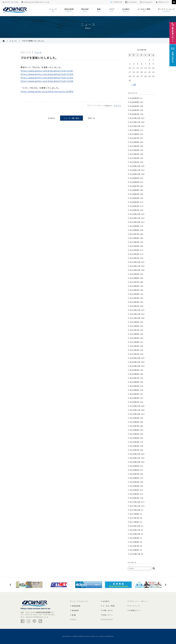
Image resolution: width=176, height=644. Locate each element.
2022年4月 (134, 294)
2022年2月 (134, 302)
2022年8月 (134, 278)
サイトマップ (134, 606)
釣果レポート (108, 615)
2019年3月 (134, 442)
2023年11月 (135, 218)
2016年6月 (134, 550)
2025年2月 (134, 158)
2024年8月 (134, 182)
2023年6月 (134, 238)
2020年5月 (134, 386)
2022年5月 (134, 290)
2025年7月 (134, 138)
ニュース (13, 41)
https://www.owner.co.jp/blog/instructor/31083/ (47, 91)
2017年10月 (135, 510)
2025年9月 (134, 130)
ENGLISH (118, 2)
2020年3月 (134, 394)
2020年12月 (135, 358)
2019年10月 (135, 414)
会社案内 (106, 601)
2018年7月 (134, 474)
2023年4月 (134, 246)
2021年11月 (135, 314)
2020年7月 (134, 378)
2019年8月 (134, 422)
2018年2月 (134, 494)
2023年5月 (134, 242)
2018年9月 (134, 466)
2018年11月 (135, 458)
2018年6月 (134, 478)
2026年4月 (134, 102)
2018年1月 (134, 498)
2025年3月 (134, 154)
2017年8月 (134, 514)
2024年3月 (134, 202)
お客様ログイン (135, 610)
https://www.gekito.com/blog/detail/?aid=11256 (47, 81)
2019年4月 (134, 438)
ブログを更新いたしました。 (34, 41)
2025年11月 (135, 122)
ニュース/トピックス (80, 601)
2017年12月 (135, 502)
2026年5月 (134, 98)
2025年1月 (134, 162)
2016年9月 (134, 538)
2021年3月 (134, 346)
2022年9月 (134, 274)
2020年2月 (134, 398)
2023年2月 (134, 254)
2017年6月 (134, 522)
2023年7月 (134, 234)
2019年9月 (134, 418)
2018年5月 (134, 482)
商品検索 (75, 610)
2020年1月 (134, 402)
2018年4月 (134, 486)
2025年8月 (134, 134)
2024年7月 (134, 186)
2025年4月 (134, 150)
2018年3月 (134, 490)
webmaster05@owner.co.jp (35, 2)
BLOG (74, 619)
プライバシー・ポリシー (139, 601)
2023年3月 (134, 250)
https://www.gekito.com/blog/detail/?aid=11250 (47, 74)
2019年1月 (134, 450)
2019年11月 (135, 410)
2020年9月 (134, 370)
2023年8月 (134, 230)
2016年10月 (135, 534)
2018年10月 (135, 462)
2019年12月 (135, 406)
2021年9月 (134, 322)
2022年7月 (134, 282)
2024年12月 (135, 166)
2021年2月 (134, 350)
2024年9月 (134, 178)
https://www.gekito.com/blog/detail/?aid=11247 (47, 71)
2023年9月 (134, 226)
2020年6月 (134, 382)
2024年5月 (134, 194)
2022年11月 (135, 266)
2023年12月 (135, 214)
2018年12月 (135, 454)
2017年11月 (135, 506)
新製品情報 (76, 606)
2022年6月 (134, 286)
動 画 (74, 615)
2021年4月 (134, 342)
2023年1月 (134, 258)
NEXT (92, 118)
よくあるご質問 (109, 606)
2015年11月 (135, 554)
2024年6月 (134, 190)
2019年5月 (134, 434)
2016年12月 (135, 526)
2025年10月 (135, 126)
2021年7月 (134, 330)
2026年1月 (134, 114)
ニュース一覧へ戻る (72, 118)
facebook (131, 2)
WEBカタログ (162, 2)
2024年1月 (134, 210)
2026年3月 (134, 106)
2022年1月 (134, 306)
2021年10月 (135, 318)
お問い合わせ (108, 610)
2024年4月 (134, 198)
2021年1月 (134, 354)
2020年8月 (134, 374)
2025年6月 (134, 142)
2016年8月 (134, 542)
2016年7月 (134, 546)
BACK (52, 118)
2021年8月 (134, 326)
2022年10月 (135, 270)
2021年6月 (134, 334)
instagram (146, 2)
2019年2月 (134, 446)
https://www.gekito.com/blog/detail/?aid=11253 (47, 78)
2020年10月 (135, 366)
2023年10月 (135, 222)
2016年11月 (135, 530)
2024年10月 (135, 174)
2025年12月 (135, 118)
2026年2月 (134, 110)
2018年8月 (134, 470)
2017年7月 (134, 518)
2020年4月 (134, 390)
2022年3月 (134, 298)
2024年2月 (134, 206)
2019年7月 (134, 426)
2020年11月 (135, 362)
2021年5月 (134, 338)
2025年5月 (134, 146)
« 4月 (134, 84)
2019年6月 (134, 430)
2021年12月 (135, 310)
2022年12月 (135, 262)
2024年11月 (135, 170)
